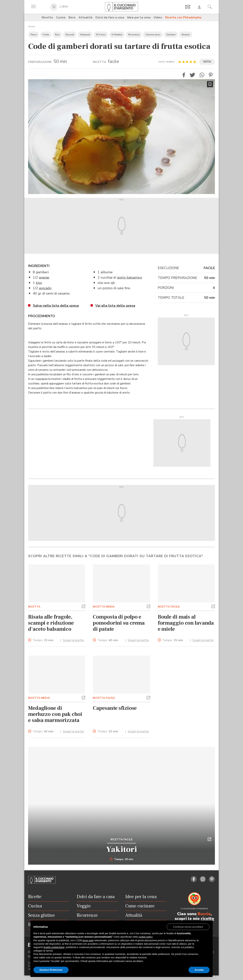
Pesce (34, 35)
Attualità (86, 17)
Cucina (61, 17)
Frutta (46, 35)
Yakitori (122, 849)
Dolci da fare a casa (110, 17)
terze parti (88, 940)
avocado (45, 288)
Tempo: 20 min (122, 859)
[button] (184, 75)
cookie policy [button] (145, 937)
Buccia (204, 914)
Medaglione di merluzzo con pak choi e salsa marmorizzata (55, 714)
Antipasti (85, 35)
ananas (44, 277)
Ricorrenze (134, 35)
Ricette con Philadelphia (183, 17)
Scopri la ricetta (73, 640)
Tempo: (43, 640)
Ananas (186, 35)
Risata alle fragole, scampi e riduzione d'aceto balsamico (51, 623)
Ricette (47, 17)
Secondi (70, 35)
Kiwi (57, 35)
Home (32, 27)
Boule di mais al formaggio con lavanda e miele (186, 623)
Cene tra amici (153, 35)
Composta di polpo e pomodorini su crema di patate (119, 623)
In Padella (117, 35)
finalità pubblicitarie (54, 947)
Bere (72, 17)
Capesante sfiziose (115, 708)
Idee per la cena (139, 17)
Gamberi (171, 35)
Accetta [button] (199, 970)
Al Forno (101, 35)
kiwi (39, 283)
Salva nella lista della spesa (56, 306)
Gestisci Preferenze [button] (51, 970)
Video (158, 17)
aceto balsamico (130, 277)
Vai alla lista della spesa (115, 306)
